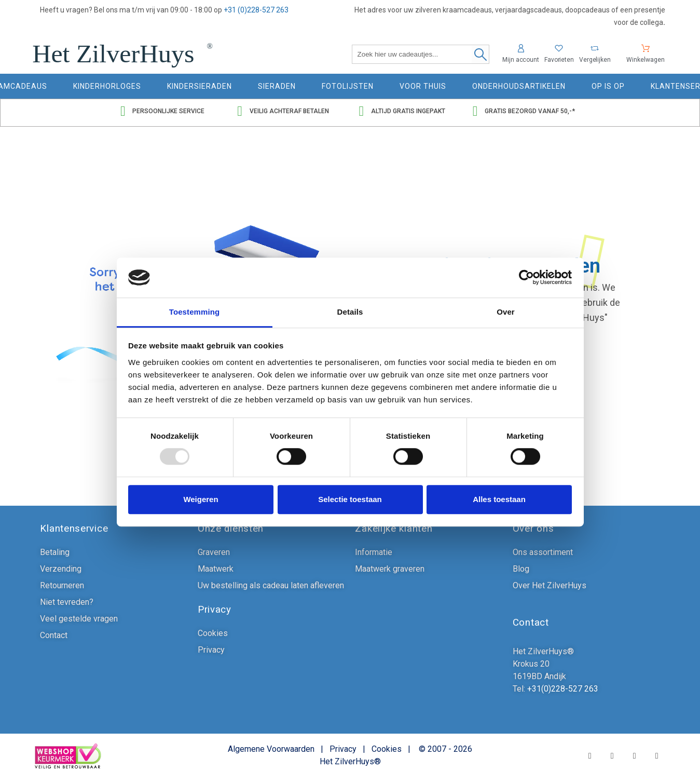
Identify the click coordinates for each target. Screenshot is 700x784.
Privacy (343, 749)
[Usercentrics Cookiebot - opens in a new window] (526, 278)
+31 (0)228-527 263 (256, 10)
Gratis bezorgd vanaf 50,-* (530, 111)
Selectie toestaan (350, 499)
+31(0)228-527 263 (562, 689)
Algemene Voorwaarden (271, 749)
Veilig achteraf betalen (289, 111)
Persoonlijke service (168, 111)
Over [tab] (506, 312)
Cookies (387, 749)
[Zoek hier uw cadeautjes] (421, 54)
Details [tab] (350, 312)
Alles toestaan (499, 499)
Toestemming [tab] (195, 312)
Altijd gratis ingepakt (408, 111)
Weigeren (201, 499)
